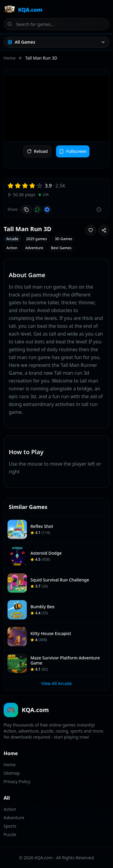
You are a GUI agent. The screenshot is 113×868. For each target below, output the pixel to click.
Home (10, 58)
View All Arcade (57, 683)
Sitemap (12, 773)
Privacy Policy (17, 781)
